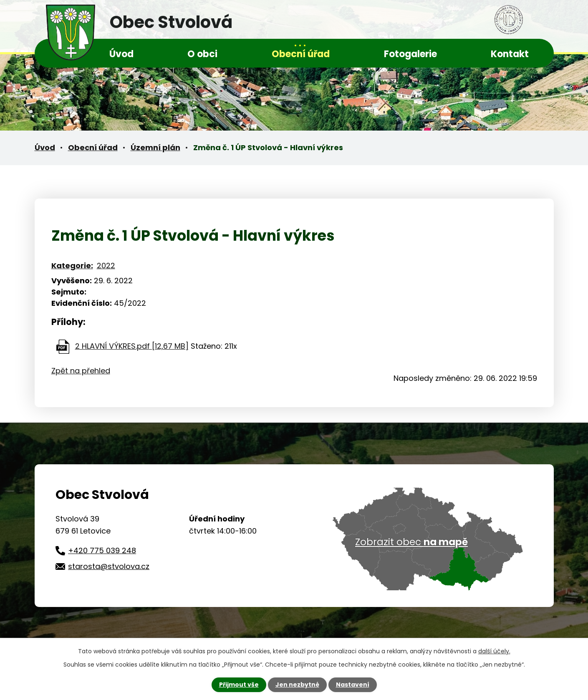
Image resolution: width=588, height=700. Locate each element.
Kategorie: (72, 266)
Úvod (121, 54)
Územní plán (155, 147)
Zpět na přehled (81, 371)
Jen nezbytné (297, 685)
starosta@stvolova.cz (109, 566)
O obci (202, 54)
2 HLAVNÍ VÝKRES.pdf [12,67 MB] (132, 346)
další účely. (494, 651)
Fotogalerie (410, 54)
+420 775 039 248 (102, 550)
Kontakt (510, 54)
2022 (106, 266)
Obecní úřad (301, 54)
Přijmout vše (239, 685)
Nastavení (353, 685)
